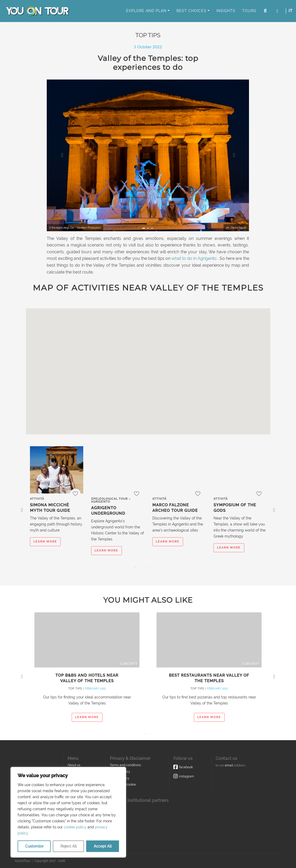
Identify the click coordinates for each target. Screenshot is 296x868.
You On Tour (37, 11)
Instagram (186, 776)
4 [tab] (151, 567)
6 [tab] (161, 567)
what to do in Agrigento (194, 258)
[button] (62, 155)
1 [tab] (135, 567)
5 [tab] (156, 567)
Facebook (186, 767)
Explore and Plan (146, 11)
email (229, 765)
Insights (226, 11)
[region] (68, 812)
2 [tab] (140, 567)
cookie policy (75, 827)
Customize (34, 846)
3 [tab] (146, 567)
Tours (249, 11)
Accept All (103, 846)
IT (291, 11)
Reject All (69, 846)
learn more (45, 542)
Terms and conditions (125, 765)
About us (74, 765)
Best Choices (191, 11)
